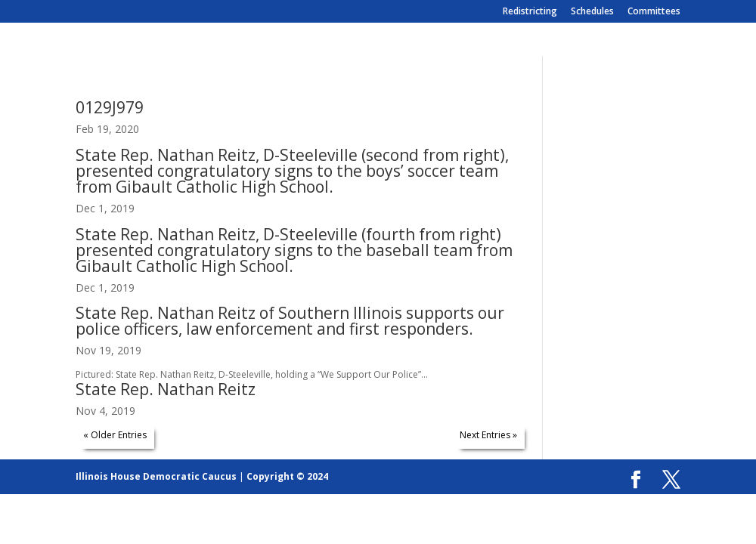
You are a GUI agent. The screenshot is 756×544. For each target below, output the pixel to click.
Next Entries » (488, 435)
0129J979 (110, 107)
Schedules (592, 12)
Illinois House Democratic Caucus (156, 476)
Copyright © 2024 (287, 476)
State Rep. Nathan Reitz (166, 389)
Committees (654, 12)
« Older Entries (115, 435)
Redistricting (530, 12)
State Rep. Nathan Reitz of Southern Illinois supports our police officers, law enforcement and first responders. (290, 321)
